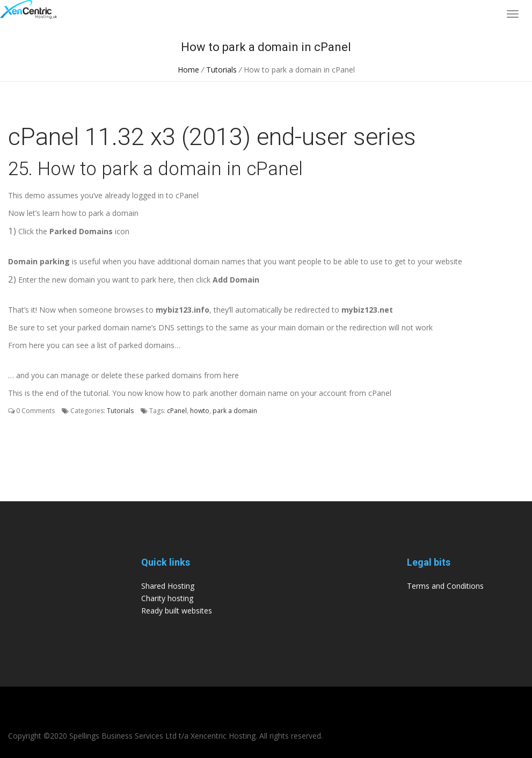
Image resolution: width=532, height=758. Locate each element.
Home (188, 70)
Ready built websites (177, 611)
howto (200, 411)
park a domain (235, 411)
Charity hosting (167, 598)
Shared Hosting (168, 586)
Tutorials (221, 70)
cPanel (177, 411)
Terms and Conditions (445, 586)
